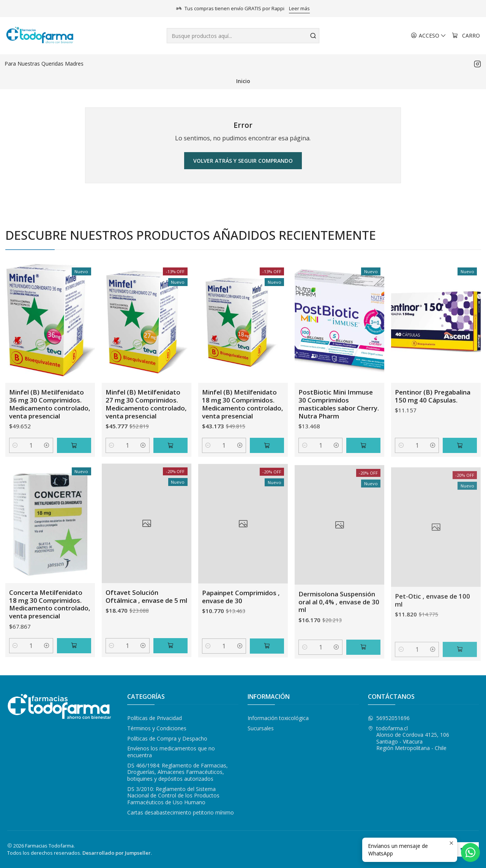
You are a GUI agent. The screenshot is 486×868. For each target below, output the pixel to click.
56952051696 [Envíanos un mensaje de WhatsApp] (389, 718)
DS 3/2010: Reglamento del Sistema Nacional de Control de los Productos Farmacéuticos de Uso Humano (173, 796)
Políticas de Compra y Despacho (167, 738)
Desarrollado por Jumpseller (117, 853)
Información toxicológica (278, 718)
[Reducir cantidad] (15, 462)
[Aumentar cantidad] (47, 462)
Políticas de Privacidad (155, 718)
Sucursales (261, 728)
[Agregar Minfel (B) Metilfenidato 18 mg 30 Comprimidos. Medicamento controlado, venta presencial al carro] (267, 481)
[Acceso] (428, 36)
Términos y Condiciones (157, 728)
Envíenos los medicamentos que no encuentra (171, 752)
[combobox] (243, 36)
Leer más (299, 8)
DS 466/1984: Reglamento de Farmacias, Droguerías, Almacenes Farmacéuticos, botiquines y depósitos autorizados (178, 772)
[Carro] (466, 36)
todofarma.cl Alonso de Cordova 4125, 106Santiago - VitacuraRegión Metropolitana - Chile (409, 738)
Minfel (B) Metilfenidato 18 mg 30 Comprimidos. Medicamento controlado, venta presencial (243, 439)
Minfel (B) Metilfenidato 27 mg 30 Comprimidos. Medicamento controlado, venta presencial (146, 430)
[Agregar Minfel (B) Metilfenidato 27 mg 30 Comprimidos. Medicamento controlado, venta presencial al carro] (170, 472)
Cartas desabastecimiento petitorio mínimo (181, 812)
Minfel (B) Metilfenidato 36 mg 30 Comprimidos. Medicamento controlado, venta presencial (50, 420)
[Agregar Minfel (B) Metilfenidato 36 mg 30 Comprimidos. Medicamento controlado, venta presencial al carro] (74, 462)
